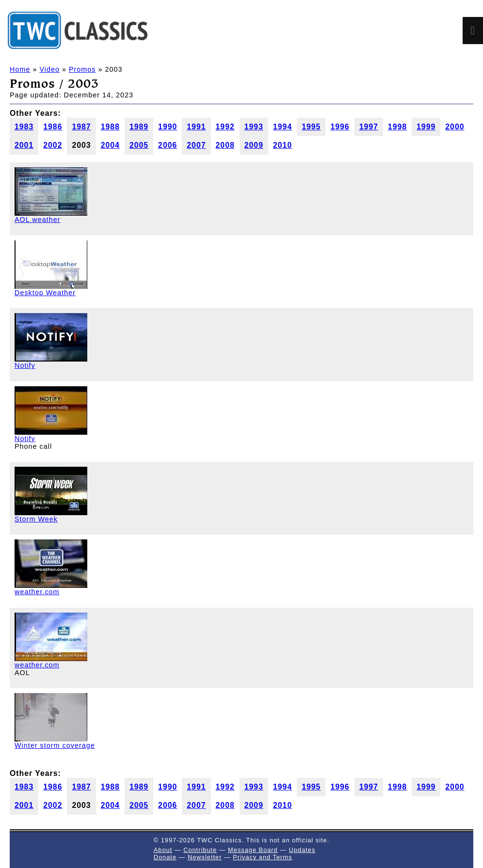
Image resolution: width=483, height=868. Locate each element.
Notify (25, 365)
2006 (168, 145)
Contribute (200, 850)
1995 (311, 127)
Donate (165, 857)
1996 (340, 127)
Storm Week (36, 519)
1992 (225, 127)
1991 (196, 127)
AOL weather (37, 220)
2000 (455, 127)
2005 (139, 145)
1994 (282, 127)
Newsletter (205, 857)
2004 (110, 145)
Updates (302, 850)
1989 (139, 127)
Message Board (253, 850)
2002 (53, 145)
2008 (225, 145)
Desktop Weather (45, 293)
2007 (196, 145)
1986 (53, 127)
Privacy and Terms (262, 857)
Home (20, 69)
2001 (24, 145)
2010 (282, 145)
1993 (254, 127)
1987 (81, 127)
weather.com (37, 592)
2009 (254, 145)
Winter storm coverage (55, 745)
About (163, 850)
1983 (24, 127)
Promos (82, 69)
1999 (426, 127)
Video (49, 69)
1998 (397, 127)
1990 (168, 127)
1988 (110, 127)
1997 (369, 127)
